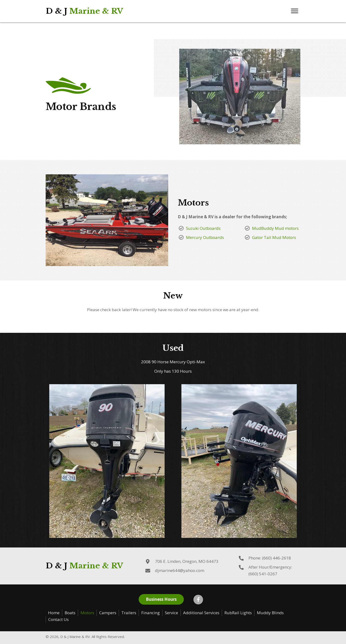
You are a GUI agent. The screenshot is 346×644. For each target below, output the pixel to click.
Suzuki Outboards (203, 228)
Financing (151, 613)
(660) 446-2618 (277, 558)
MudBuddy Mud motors (275, 228)
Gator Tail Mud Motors (274, 237)
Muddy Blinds (270, 613)
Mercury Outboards (205, 237)
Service (171, 613)
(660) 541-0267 (263, 574)
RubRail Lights (238, 613)
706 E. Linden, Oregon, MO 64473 (187, 561)
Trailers (129, 613)
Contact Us (59, 619)
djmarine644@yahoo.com (180, 570)
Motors (87, 613)
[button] (295, 11)
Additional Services (201, 613)
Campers (108, 613)
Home (54, 613)
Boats (70, 613)
